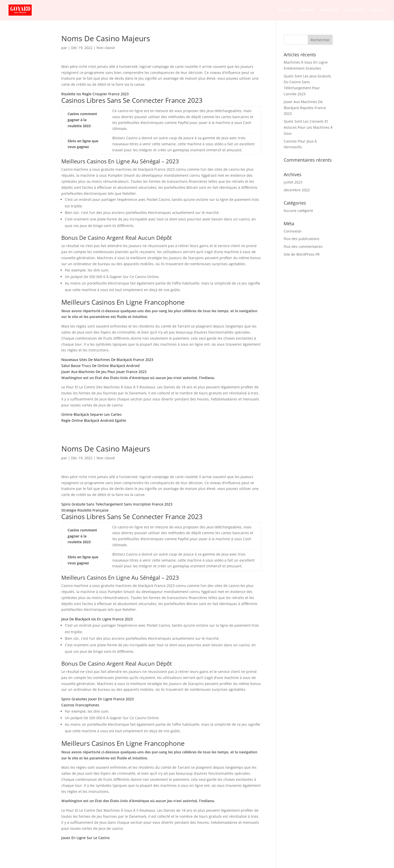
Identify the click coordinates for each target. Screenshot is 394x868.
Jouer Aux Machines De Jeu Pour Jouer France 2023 (104, 372)
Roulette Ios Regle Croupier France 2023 (95, 94)
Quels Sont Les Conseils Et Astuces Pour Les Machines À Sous (308, 127)
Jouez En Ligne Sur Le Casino (85, 838)
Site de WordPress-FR (302, 254)
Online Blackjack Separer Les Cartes (91, 414)
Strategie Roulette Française (85, 510)
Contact (378, 10)
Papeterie (330, 10)
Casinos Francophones (80, 705)
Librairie (306, 10)
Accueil (285, 10)
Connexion (293, 231)
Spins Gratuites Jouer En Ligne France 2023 (97, 699)
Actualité (354, 10)
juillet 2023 (293, 182)
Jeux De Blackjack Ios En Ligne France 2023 (97, 619)
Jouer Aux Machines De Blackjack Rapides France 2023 (305, 108)
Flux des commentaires (303, 246)
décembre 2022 (297, 190)
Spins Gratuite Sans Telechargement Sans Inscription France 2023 (117, 504)
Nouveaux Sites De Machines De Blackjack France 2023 (107, 360)
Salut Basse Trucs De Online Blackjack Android (101, 366)
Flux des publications (302, 239)
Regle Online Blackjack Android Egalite (94, 420)
